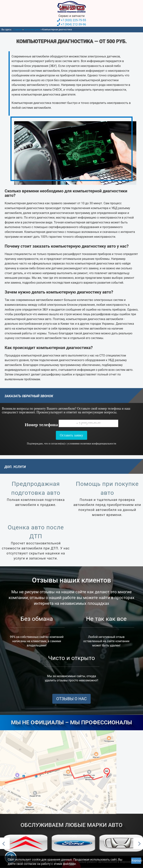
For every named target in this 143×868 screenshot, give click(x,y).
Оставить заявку (71, 435)
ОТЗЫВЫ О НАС (71, 699)
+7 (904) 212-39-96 (73, 24)
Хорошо (136, 860)
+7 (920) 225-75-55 (73, 20)
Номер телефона (41, 425)
